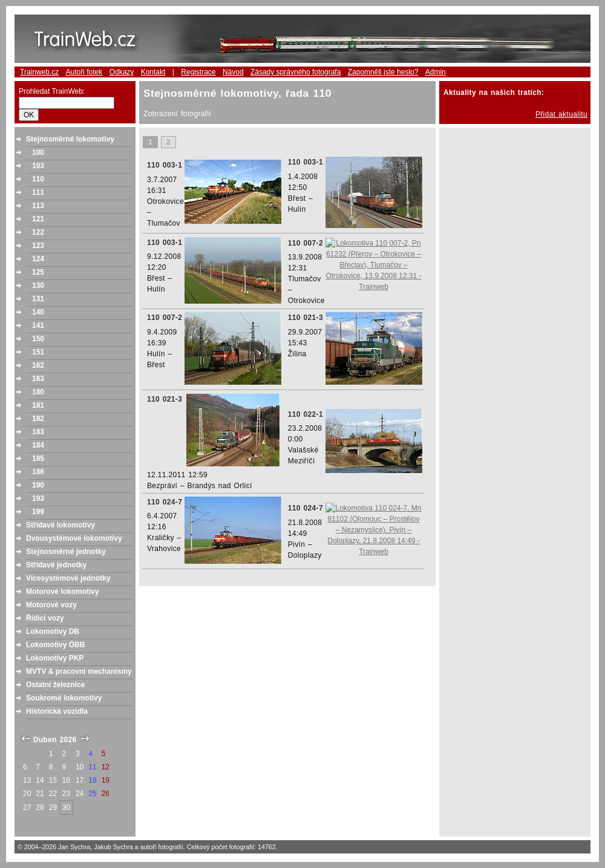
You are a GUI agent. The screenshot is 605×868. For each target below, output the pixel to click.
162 (38, 365)
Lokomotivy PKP (55, 658)
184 (38, 445)
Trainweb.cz (39, 72)
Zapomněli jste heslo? (383, 72)
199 (38, 512)
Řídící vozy (45, 618)
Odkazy (122, 72)
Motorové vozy (51, 605)
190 (38, 485)
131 (38, 299)
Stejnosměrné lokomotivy (70, 139)
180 (38, 392)
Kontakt (153, 72)
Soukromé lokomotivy (64, 698)
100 (38, 152)
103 (38, 166)
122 (38, 232)
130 (38, 286)
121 (38, 219)
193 (38, 498)
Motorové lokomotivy (63, 592)
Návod (233, 72)
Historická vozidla (57, 711)
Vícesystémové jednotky (68, 578)
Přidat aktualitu (561, 114)
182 (38, 419)
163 (38, 379)
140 (38, 312)
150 (38, 339)
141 (38, 325)
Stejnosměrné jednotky (66, 552)
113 (38, 206)
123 (38, 246)
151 (38, 352)
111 (38, 192)
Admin (436, 72)
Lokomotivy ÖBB (55, 645)
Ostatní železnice (55, 685)
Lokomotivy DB (53, 631)
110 (38, 179)
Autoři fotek (84, 72)
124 (38, 259)
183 (38, 432)
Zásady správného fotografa (296, 72)
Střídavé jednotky (56, 565)
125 (38, 272)
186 (38, 472)
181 (38, 405)
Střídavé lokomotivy (60, 525)
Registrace (198, 72)
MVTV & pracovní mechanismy (79, 671)
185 (38, 458)
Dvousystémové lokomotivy (74, 538)
